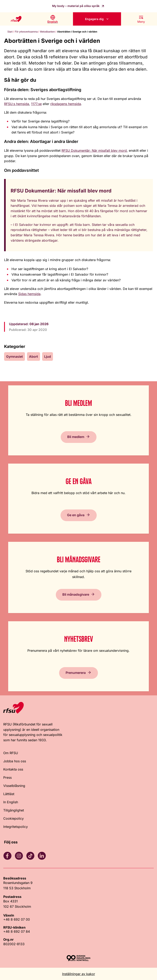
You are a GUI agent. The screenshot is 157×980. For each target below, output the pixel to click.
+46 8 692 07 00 (17, 919)
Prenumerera (76, 673)
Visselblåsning (14, 786)
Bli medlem (76, 437)
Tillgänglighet (14, 810)
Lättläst (9, 794)
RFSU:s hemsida (17, 104)
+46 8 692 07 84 (17, 931)
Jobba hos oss (15, 761)
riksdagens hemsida (66, 104)
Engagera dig (94, 19)
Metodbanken (48, 32)
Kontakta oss (13, 769)
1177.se (36, 104)
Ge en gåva (76, 515)
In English (11, 802)
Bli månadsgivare (76, 594)
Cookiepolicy (13, 818)
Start (10, 32)
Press (7, 777)
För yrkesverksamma (26, 32)
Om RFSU (11, 753)
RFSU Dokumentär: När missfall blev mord (94, 151)
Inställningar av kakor (79, 974)
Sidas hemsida (29, 294)
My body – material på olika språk (76, 6)
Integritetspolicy (16, 827)
